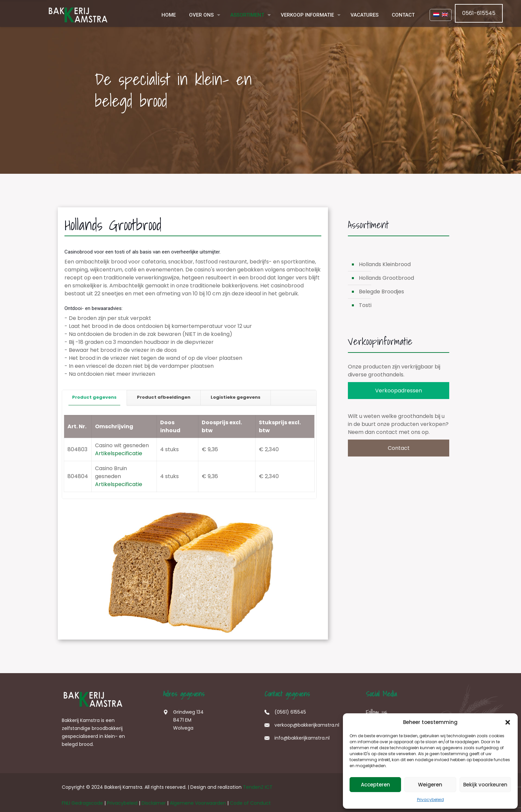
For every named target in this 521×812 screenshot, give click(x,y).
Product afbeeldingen (164, 397)
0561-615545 (479, 13)
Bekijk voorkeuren (485, 785)
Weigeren (430, 785)
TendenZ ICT (258, 787)
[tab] (95, 398)
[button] (508, 722)
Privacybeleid (430, 800)
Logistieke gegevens (236, 397)
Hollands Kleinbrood (385, 264)
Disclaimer (154, 803)
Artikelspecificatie (119, 453)
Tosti (365, 305)
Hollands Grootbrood (386, 278)
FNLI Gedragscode (82, 803)
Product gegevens (94, 397)
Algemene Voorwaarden (198, 803)
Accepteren (375, 785)
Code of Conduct (250, 803)
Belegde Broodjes (381, 292)
